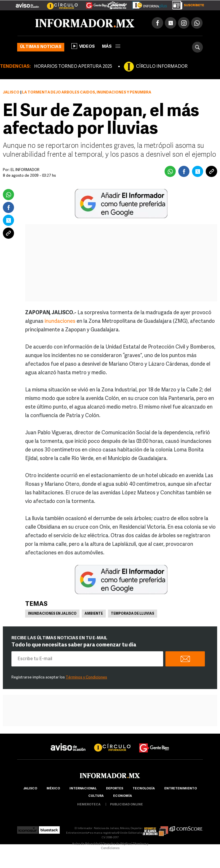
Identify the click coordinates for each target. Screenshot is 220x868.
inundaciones (60, 321)
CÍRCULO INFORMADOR (162, 67)
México (53, 789)
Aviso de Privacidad (86, 844)
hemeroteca (89, 805)
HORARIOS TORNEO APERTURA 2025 (73, 67)
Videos (83, 46)
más (111, 47)
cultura (96, 796)
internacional (83, 789)
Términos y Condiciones (86, 677)
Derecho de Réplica (117, 844)
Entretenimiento (181, 789)
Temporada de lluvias (133, 614)
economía (123, 796)
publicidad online (126, 805)
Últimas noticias (41, 47)
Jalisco (11, 92)
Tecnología (144, 789)
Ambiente (94, 614)
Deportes (115, 789)
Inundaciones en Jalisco (52, 614)
